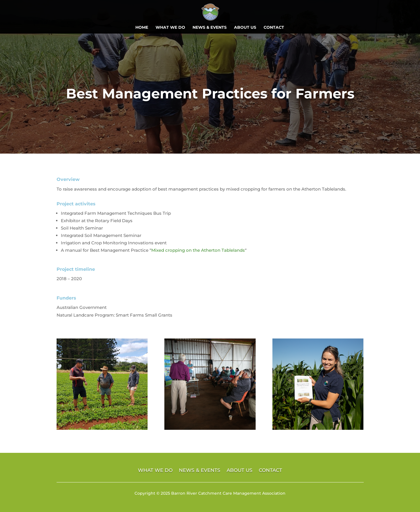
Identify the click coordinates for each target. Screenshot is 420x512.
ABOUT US (245, 28)
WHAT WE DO (170, 28)
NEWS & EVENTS (210, 28)
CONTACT (274, 28)
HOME (142, 28)
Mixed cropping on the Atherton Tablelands (198, 250)
